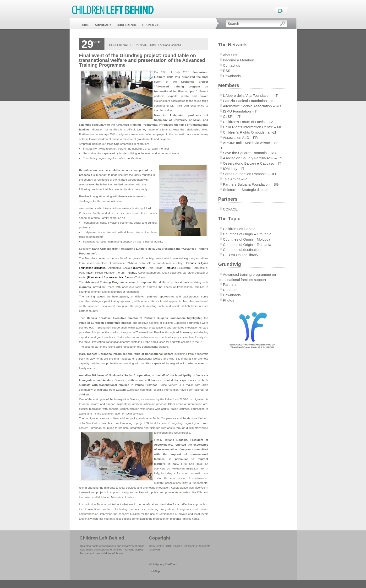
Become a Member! (239, 60)
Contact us (232, 65)
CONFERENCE (127, 25)
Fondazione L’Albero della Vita (132, 263)
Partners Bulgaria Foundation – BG (251, 184)
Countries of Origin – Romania (247, 245)
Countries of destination (242, 250)
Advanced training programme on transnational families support (248, 277)
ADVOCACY (103, 25)
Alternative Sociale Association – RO (252, 106)
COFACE (230, 209)
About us (230, 55)
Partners (230, 284)
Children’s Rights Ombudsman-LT (250, 132)
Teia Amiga (155, 268)
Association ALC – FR (240, 138)
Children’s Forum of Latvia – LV (248, 122)
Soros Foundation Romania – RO (250, 174)
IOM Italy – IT (234, 169)
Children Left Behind (239, 229)
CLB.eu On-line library (241, 255)
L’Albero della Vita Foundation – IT (250, 95)
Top (157, 571)
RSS (227, 71)
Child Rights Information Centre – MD (253, 127)
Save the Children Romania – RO (250, 153)
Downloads (232, 76)
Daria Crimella (172, 45)
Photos (229, 300)
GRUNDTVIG (151, 25)
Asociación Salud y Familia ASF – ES (253, 158)
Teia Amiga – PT (236, 179)
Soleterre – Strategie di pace (246, 190)
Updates (230, 290)
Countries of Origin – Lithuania (247, 234)
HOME (85, 25)
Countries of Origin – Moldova (247, 239)
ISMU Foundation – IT (241, 111)
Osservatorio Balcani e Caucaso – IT (252, 163)
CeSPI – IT (232, 116)
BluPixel (171, 564)
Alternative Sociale (121, 268)
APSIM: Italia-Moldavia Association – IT (250, 145)
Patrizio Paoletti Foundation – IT (249, 101)
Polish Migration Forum (110, 272)
